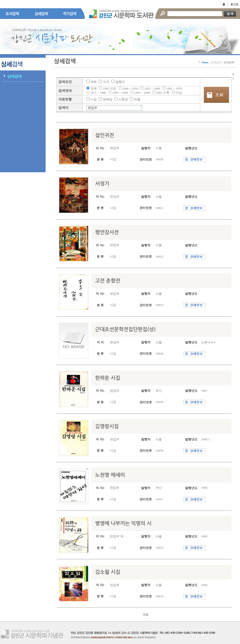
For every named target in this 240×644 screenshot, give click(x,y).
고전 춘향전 (108, 281)
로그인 (234, 4)
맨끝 (146, 615)
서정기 (102, 184)
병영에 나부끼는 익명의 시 (123, 523)
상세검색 (14, 76)
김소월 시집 (108, 572)
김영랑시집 (107, 426)
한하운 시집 (108, 378)
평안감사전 (107, 232)
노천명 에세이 (110, 475)
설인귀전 (105, 135)
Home (205, 62)
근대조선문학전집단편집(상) (125, 329)
